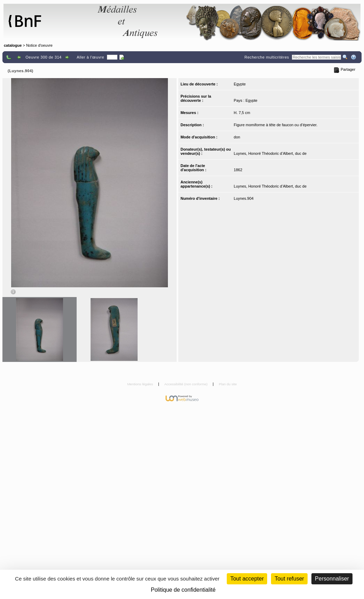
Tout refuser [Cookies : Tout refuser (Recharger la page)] (289, 579)
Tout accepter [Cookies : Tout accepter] (247, 579)
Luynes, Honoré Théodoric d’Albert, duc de (270, 153)
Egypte (240, 84)
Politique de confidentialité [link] (183, 590)
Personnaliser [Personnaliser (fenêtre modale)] (332, 579)
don (237, 137)
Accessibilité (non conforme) (187, 384)
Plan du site (228, 384)
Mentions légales (141, 384)
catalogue (13, 45)
